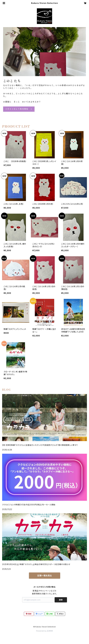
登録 (61, 600)
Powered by (45, 631)
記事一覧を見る (45, 576)
